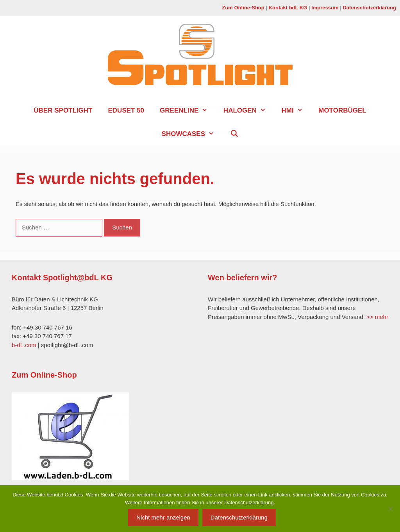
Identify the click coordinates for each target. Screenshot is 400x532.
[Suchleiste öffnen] (234, 134)
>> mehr (377, 317)
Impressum (325, 8)
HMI (296, 111)
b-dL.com (24, 345)
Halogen (249, 111)
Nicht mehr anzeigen (163, 517)
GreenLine (188, 111)
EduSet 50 (126, 110)
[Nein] (390, 509)
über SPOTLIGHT (63, 110)
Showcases (192, 134)
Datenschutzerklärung (369, 8)
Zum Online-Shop (243, 8)
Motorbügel (342, 110)
